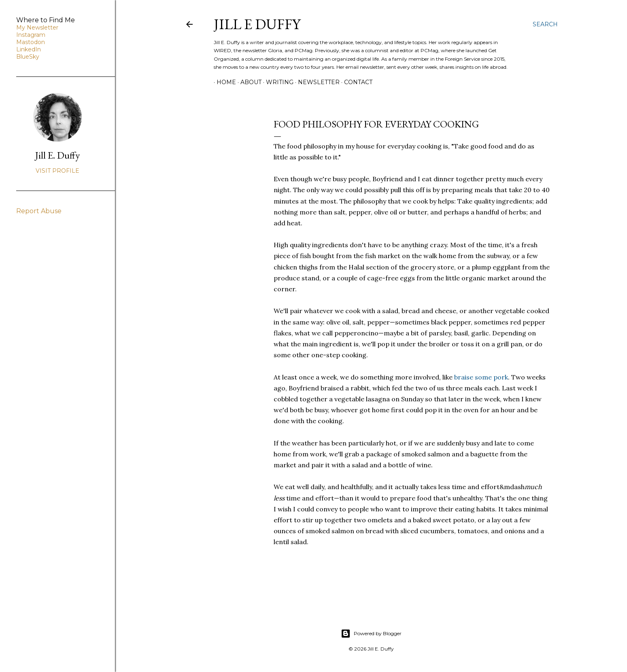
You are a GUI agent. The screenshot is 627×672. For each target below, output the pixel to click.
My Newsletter (37, 28)
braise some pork (481, 377)
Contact (355, 82)
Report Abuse (39, 211)
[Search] (545, 24)
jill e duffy (257, 24)
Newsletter (316, 82)
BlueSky (28, 57)
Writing (277, 82)
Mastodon (31, 42)
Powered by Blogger (371, 634)
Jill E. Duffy (57, 155)
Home (223, 82)
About (248, 82)
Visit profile (57, 171)
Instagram (31, 35)
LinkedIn (29, 49)
